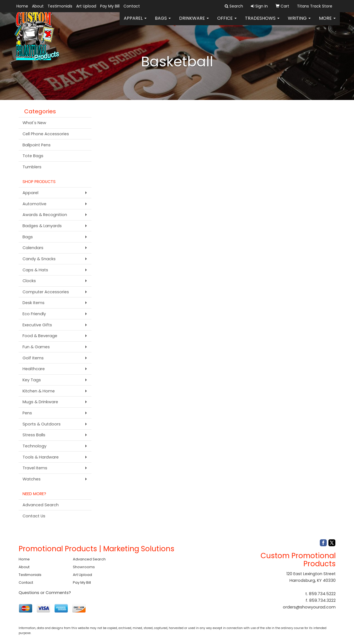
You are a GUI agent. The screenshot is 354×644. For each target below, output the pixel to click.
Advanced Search (41, 505)
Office (227, 22)
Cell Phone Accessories (46, 134)
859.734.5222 (322, 594)
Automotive (34, 204)
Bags (163, 22)
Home (22, 6)
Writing (299, 22)
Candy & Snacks (39, 259)
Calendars (33, 248)
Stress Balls (34, 435)
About (38, 6)
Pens (27, 413)
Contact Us (34, 516)
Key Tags (32, 380)
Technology (34, 446)
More (327, 22)
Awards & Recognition (45, 215)
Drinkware (194, 22)
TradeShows (262, 22)
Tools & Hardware (41, 457)
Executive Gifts (37, 325)
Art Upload (86, 6)
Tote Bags (33, 156)
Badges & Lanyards (42, 226)
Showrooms (84, 567)
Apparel (135, 22)
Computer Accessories (46, 292)
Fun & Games (36, 347)
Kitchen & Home (39, 391)
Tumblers (32, 167)
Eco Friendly (34, 314)
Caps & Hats (35, 270)
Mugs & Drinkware (40, 402)
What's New (34, 123)
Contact (132, 6)
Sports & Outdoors (42, 424)
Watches (32, 479)
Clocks (29, 281)
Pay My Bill (110, 6)
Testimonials (60, 6)
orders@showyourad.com (309, 607)
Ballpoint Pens (37, 145)
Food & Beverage (40, 336)
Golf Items (33, 358)
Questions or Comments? (45, 593)
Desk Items (34, 303)
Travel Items (35, 468)
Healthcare (34, 369)
